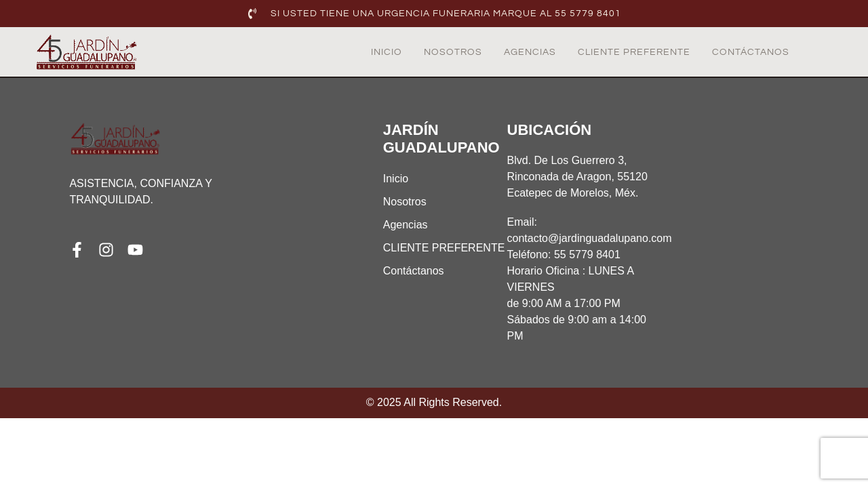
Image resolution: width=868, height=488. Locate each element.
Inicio (387, 52)
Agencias (530, 52)
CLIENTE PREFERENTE (634, 52)
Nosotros (453, 52)
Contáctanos (751, 52)
